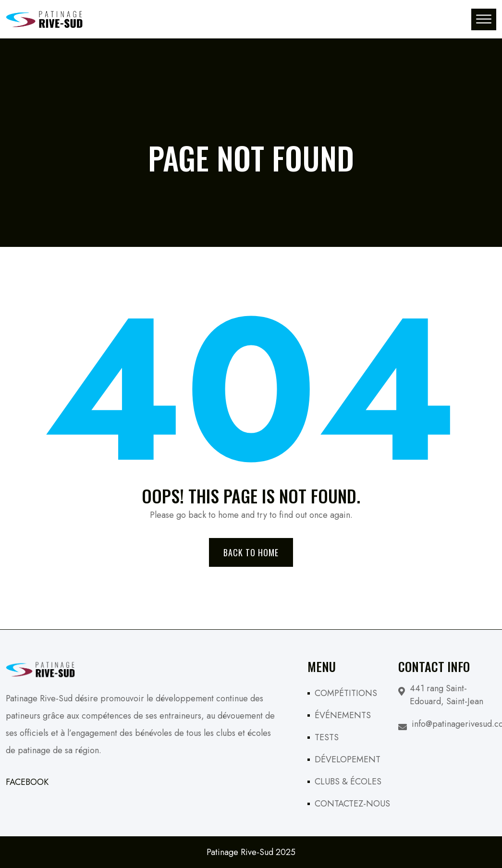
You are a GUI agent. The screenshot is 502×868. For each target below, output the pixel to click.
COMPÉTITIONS (346, 693)
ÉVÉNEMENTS (343, 715)
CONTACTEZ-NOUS (352, 804)
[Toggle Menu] (484, 19)
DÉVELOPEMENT (348, 759)
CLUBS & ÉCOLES (348, 782)
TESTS (327, 737)
